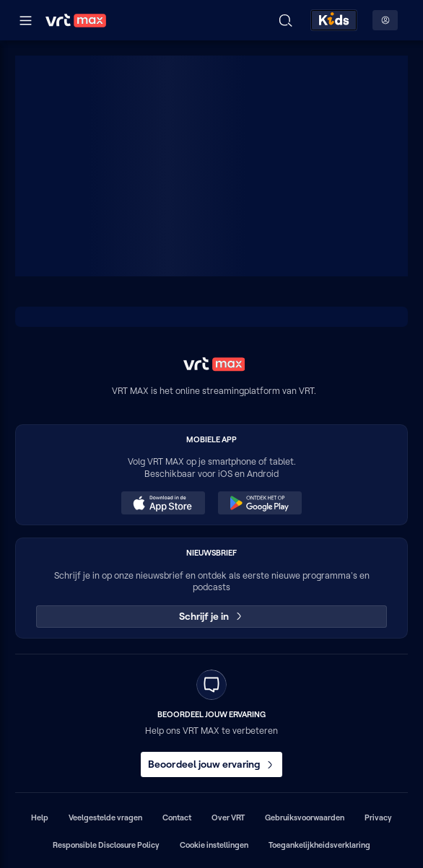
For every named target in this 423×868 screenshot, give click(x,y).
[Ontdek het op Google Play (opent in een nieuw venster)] (260, 503)
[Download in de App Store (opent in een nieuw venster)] (163, 503)
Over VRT (228, 817)
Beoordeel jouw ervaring (211, 764)
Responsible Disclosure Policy (106, 845)
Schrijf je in (212, 616)
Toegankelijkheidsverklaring (319, 845)
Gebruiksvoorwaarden (305, 817)
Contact (177, 817)
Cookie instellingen (214, 845)
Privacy (378, 817)
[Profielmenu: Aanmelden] (385, 20)
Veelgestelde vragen (105, 817)
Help (40, 817)
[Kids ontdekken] (334, 20)
